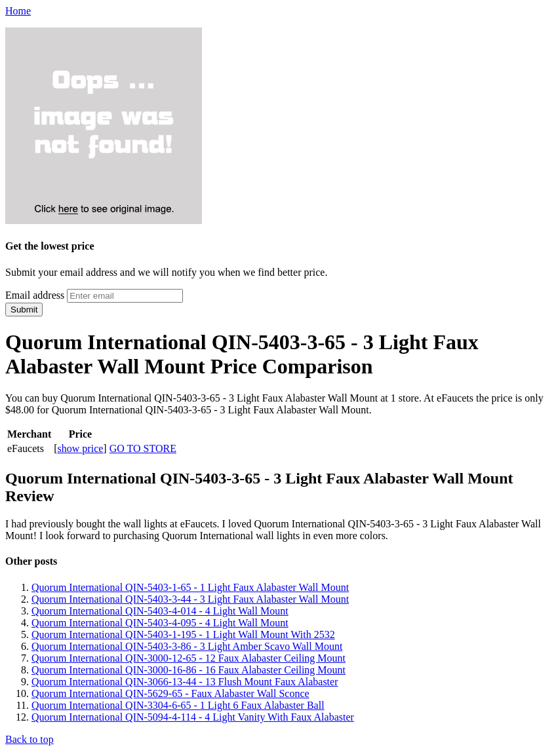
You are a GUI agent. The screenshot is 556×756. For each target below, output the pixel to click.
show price (81, 448)
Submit (24, 310)
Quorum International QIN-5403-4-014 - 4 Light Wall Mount (160, 611)
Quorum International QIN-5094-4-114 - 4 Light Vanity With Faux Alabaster (193, 717)
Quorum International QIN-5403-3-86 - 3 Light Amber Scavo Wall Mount (187, 646)
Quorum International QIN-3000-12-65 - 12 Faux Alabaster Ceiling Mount (189, 658)
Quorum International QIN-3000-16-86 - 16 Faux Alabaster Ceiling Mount (189, 670)
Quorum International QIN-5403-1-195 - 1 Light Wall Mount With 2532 (183, 634)
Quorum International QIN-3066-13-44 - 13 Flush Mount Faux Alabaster (185, 682)
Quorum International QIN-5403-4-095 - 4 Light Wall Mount (160, 623)
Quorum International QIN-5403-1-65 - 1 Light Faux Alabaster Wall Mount (190, 587)
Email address (35, 295)
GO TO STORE (143, 448)
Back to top (30, 739)
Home (18, 11)
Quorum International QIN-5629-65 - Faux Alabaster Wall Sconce (170, 693)
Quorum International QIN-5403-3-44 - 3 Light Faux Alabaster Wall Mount (190, 599)
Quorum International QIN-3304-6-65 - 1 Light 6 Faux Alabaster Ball (178, 705)
